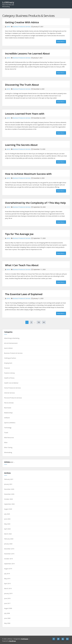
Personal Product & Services (13, 398)
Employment (8, 363)
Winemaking (8, 452)
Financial (7, 368)
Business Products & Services (22, 27)
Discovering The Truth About (22, 85)
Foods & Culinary (10, 373)
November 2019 (9, 554)
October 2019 (8, 559)
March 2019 (8, 588)
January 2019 (8, 593)
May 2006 (7, 623)
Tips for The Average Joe (19, 234)
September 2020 (9, 504)
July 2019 (7, 574)
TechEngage (24, 639)
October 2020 (8, 499)
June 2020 (7, 519)
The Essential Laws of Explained (24, 294)
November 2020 (9, 494)
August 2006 (8, 608)
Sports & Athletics (10, 423)
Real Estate (8, 408)
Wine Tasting (8, 447)
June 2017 (7, 603)
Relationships (8, 413)
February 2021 (9, 479)
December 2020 (9, 489)
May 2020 (7, 524)
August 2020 (8, 509)
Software (7, 418)
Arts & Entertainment (11, 343)
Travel (6, 433)
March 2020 (8, 534)
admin (9, 27)
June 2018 (7, 598)
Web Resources (9, 438)
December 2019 (9, 549)
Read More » (61, 42)
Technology (8, 428)
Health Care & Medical (11, 383)
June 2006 (7, 618)
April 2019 (7, 584)
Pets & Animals (9, 403)
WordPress (13, 641)
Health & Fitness (9, 378)
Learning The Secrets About (21, 145)
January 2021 (8, 484)
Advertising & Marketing (12, 338)
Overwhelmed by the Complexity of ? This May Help (35, 203)
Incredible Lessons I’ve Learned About (27, 54)
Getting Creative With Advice (22, 22)
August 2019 (8, 569)
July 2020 (7, 514)
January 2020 (8, 544)
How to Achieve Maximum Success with (28, 174)
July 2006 (7, 613)
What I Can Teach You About (22, 265)
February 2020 (9, 539)
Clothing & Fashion (10, 358)
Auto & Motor (8, 348)
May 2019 (7, 579)
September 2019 (9, 564)
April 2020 (7, 529)
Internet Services (10, 393)
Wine (6, 442)
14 (39, 322)
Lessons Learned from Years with (25, 114)
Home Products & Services (13, 388)
